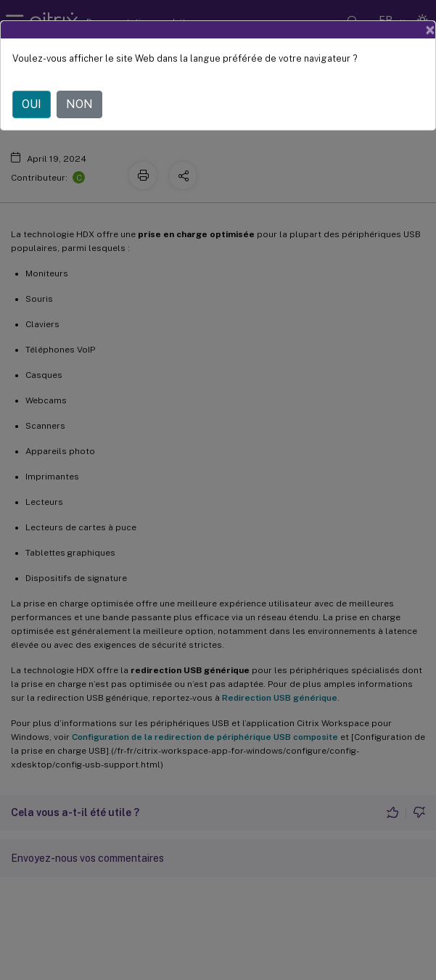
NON (79, 104)
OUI (32, 104)
